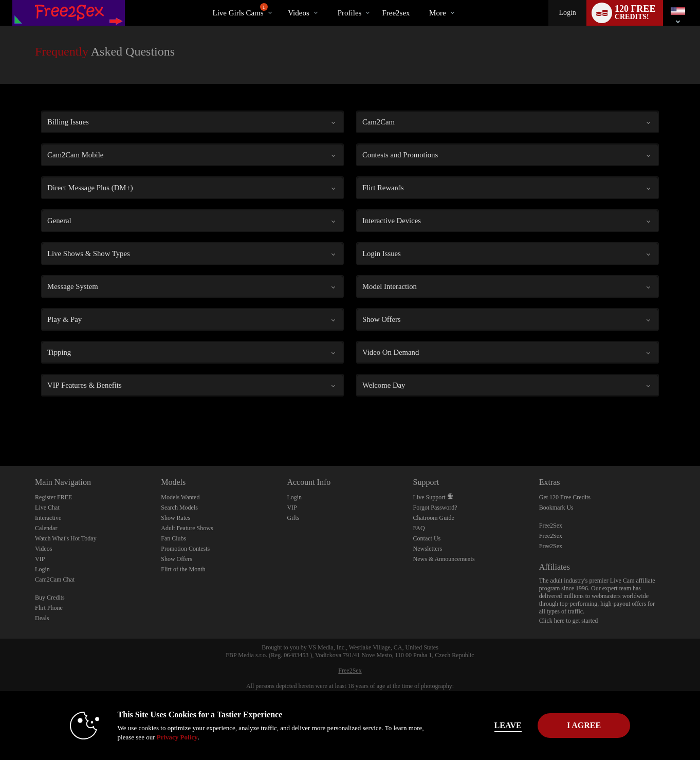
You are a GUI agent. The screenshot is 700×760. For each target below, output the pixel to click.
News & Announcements (444, 559)
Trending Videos (279, 0)
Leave (494, 725)
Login (567, 13)
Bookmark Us (556, 508)
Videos (299, 13)
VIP (40, 559)
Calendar (46, 528)
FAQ (419, 528)
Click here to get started (569, 621)
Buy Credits (50, 598)
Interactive (48, 518)
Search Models (179, 508)
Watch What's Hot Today (66, 538)
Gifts (293, 518)
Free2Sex (551, 526)
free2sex (396, 13)
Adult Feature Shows (187, 528)
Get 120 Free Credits (565, 497)
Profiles (350, 13)
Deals (42, 618)
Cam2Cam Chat (55, 580)
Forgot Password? (435, 508)
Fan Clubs (173, 538)
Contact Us (427, 538)
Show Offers (177, 559)
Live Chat (47, 508)
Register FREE (53, 497)
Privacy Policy (163, 737)
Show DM (0, 428)
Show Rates (176, 518)
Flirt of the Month (183, 569)
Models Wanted (180, 497)
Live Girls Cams (240, 10)
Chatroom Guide (434, 518)
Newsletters (428, 549)
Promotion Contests (185, 549)
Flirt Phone (49, 608)
